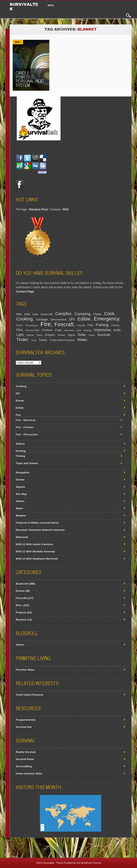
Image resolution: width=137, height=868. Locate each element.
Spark (92, 335)
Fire (46, 324)
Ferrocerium (31, 325)
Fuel (58, 330)
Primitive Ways (25, 670)
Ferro (19, 325)
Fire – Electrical (26, 420)
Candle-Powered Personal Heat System (30, 79)
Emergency (107, 319)
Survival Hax (24, 727)
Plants (39, 335)
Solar (81, 335)
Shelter (61, 335)
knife (117, 330)
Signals (20, 487)
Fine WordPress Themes (89, 863)
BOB (27, 314)
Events (20, 591)
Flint (19, 330)
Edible (84, 319)
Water (82, 340)
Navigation (22, 472)
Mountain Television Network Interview (40, 530)
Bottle (35, 314)
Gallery (20, 444)
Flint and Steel (32, 330)
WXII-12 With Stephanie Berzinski (37, 559)
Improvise (102, 330)
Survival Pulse (25, 759)
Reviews (21, 620)
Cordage (42, 319)
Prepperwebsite (26, 720)
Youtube (55, 209)
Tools (34, 340)
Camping (82, 314)
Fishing (102, 325)
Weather (21, 515)
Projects (21, 612)
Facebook (20, 184)
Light (20, 335)
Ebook (20, 401)
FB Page (21, 209)
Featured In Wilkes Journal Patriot (37, 523)
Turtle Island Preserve (62, 340)
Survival (104, 335)
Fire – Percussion (27, 434)
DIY (72, 319)
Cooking (25, 319)
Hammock (69, 330)
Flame (115, 325)
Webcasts (22, 537)
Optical (30, 335)
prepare (50, 335)
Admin (20, 645)
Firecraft (64, 324)
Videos (20, 501)
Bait (19, 314)
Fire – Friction (25, 427)
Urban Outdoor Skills (29, 773)
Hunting (87, 330)
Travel (43, 340)
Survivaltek (49, 863)
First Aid (81, 325)
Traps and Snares (27, 463)
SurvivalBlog (24, 766)
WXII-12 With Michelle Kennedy (35, 551)
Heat (79, 330)
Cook (109, 314)
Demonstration (58, 320)
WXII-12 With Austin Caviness (34, 544)
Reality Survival (26, 752)
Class (97, 314)
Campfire (63, 314)
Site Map (21, 494)
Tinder (22, 339)
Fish (90, 325)
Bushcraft (47, 314)
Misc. (18, 42)
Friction (47, 330)
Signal (71, 335)
